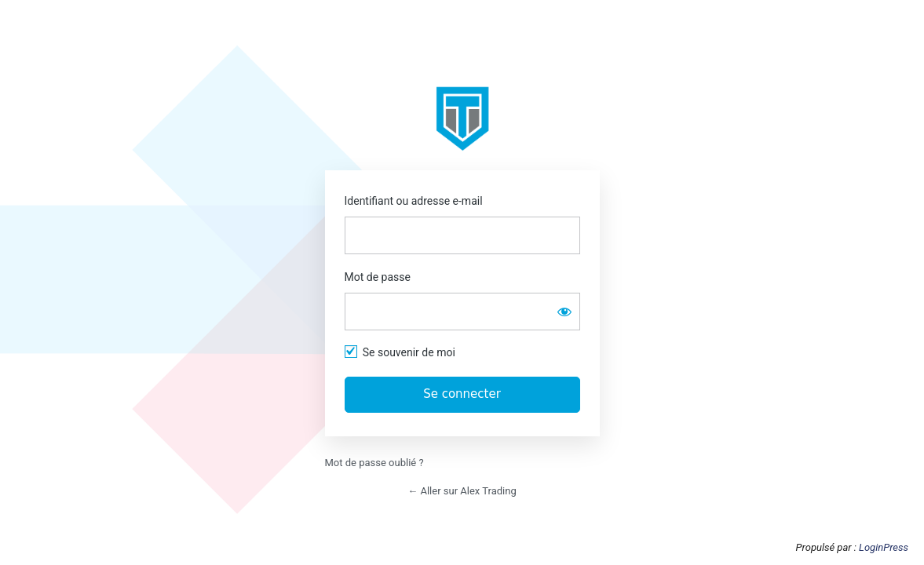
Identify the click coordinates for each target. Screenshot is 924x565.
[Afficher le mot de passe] (564, 312)
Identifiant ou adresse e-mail (414, 201)
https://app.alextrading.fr (462, 118)
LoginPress (884, 547)
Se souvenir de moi (409, 352)
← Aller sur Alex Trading (462, 491)
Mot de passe (378, 277)
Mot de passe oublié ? (374, 463)
